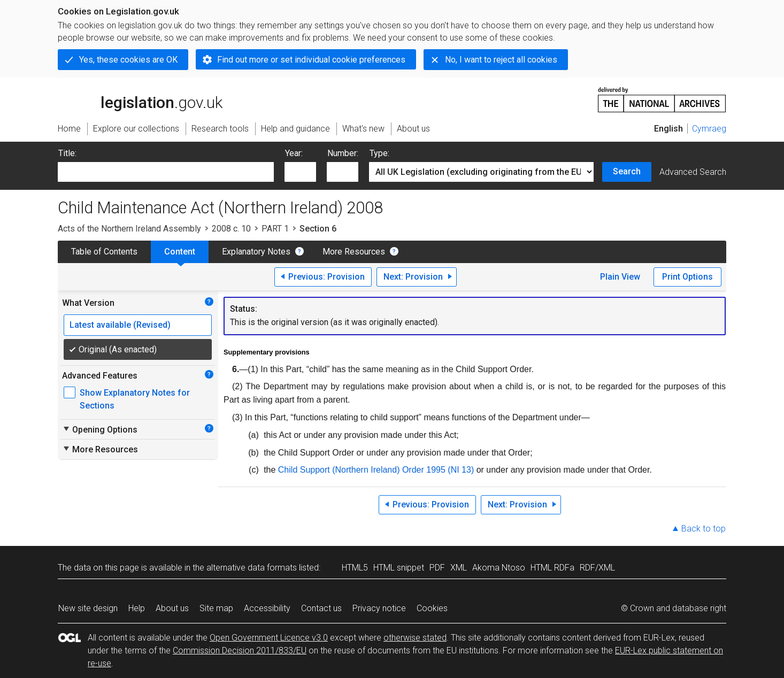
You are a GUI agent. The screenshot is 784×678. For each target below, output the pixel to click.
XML (459, 568)
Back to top (704, 529)
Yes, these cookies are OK (128, 60)
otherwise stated (415, 638)
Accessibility (267, 608)
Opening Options (100, 429)
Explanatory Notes (256, 252)
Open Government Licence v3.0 (269, 638)
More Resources (354, 252)
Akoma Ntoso (499, 568)
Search (627, 171)
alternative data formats (252, 568)
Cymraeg (709, 129)
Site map (216, 608)
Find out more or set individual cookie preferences (311, 60)
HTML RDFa (552, 568)
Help (137, 608)
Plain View (620, 277)
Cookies (432, 608)
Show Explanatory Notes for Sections (135, 399)
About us (172, 608)
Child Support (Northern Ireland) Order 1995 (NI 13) (376, 470)
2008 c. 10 (231, 229)
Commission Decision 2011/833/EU (240, 650)
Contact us (321, 608)
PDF (437, 568)
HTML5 (355, 568)
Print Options (687, 277)
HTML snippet (399, 568)
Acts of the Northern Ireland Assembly (129, 229)
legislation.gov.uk (140, 99)
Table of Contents (104, 252)
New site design (88, 608)
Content (180, 252)
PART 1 (275, 229)
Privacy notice (379, 608)
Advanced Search (693, 172)
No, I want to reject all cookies (501, 60)
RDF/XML (597, 568)
